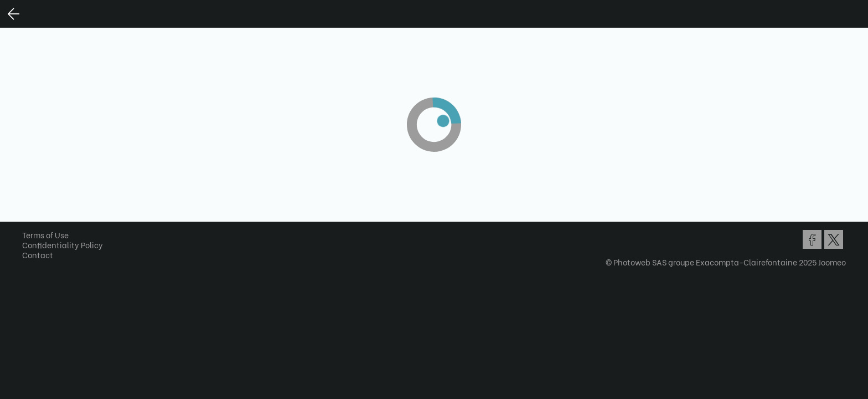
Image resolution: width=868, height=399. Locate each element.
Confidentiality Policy (66, 245)
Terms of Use (49, 235)
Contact (42, 255)
